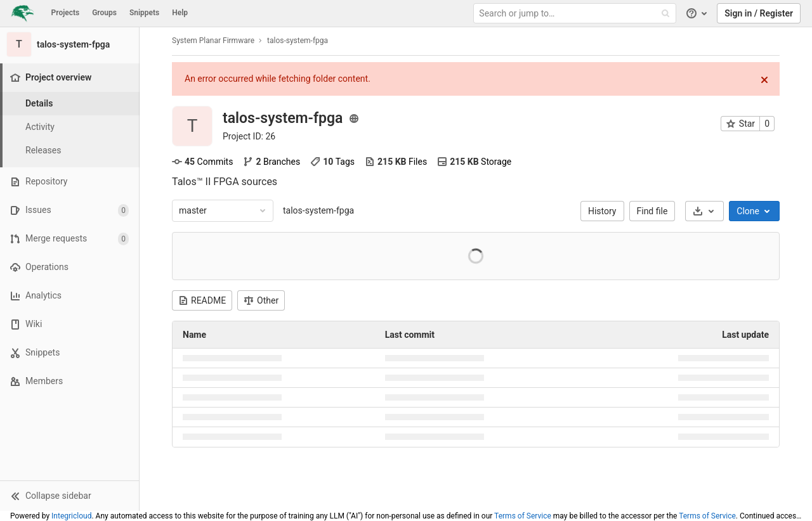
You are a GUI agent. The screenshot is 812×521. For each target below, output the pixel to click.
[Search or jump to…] (576, 14)
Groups (104, 13)
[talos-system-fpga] (70, 44)
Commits (202, 162)
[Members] (69, 381)
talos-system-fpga (318, 210)
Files (396, 162)
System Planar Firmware (213, 41)
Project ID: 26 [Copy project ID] (249, 136)
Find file (652, 211)
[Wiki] (69, 324)
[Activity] (70, 127)
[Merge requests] (69, 239)
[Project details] (70, 104)
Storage (474, 162)
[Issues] (69, 210)
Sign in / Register (759, 13)
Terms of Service (523, 516)
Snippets (144, 13)
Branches (272, 162)
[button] (69, 496)
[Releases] (70, 151)
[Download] (704, 211)
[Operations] (69, 267)
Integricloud (71, 516)
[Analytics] (69, 296)
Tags (332, 162)
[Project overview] (71, 78)
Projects (66, 13)
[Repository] (69, 182)
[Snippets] (69, 353)
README (202, 300)
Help (180, 13)
